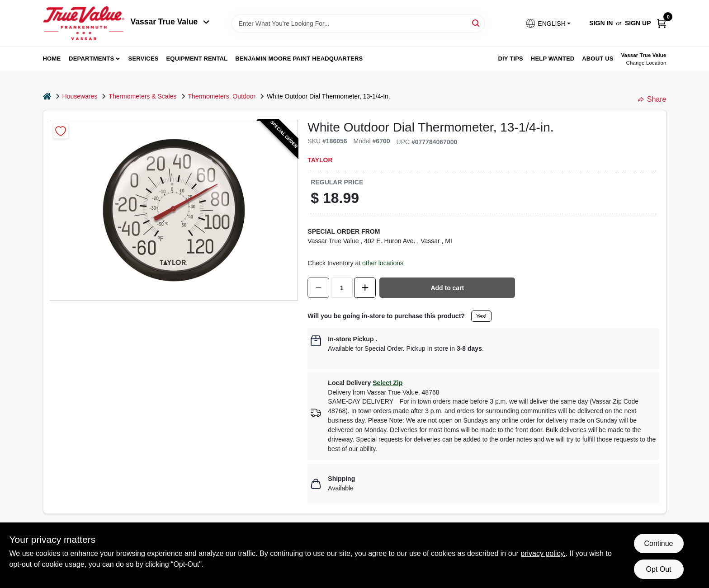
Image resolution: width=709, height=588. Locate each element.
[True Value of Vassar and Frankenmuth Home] (84, 23)
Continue (658, 543)
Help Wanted (553, 59)
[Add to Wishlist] (61, 131)
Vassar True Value (170, 22)
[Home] (47, 96)
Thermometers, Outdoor (222, 96)
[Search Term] (358, 24)
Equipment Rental (197, 59)
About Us (598, 59)
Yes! (481, 316)
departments (91, 59)
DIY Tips (510, 59)
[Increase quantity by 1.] (365, 288)
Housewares (80, 96)
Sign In (601, 23)
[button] (548, 23)
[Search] (476, 23)
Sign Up (638, 23)
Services (144, 59)
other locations (383, 263)
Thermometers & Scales (142, 96)
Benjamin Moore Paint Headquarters (299, 59)
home (52, 59)
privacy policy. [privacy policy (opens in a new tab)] (543, 553)
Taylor (320, 160)
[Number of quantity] (342, 288)
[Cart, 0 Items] (662, 23)
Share (652, 99)
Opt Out (658, 569)
